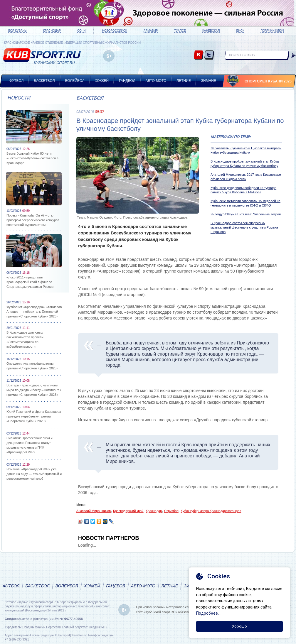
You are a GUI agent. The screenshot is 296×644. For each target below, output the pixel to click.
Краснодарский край (128, 511)
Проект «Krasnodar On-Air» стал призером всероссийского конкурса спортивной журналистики (33, 220)
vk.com (199, 55)
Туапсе (180, 31)
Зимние (209, 81)
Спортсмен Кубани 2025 (268, 81)
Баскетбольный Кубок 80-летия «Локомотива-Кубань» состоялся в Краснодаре (32, 158)
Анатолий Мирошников (94, 511)
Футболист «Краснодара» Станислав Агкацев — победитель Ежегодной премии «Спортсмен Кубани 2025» (34, 312)
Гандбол (127, 81)
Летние (184, 81)
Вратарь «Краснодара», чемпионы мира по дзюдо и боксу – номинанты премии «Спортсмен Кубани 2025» (34, 390)
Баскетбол (44, 81)
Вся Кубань (17, 31)
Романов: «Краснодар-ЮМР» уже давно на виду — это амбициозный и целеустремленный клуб (34, 474)
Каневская (211, 31)
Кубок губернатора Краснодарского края (211, 511)
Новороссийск (114, 31)
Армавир (151, 31)
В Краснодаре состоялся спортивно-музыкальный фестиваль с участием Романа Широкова (244, 227)
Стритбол (171, 511)
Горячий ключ (272, 31)
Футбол (16, 81)
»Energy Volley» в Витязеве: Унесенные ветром (246, 214)
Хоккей (102, 81)
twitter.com (209, 55)
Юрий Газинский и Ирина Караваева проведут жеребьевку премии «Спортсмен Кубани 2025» (34, 416)
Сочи (81, 31)
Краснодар (52, 31)
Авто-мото (156, 81)
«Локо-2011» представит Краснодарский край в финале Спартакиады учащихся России (30, 282)
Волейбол (75, 81)
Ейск (240, 31)
